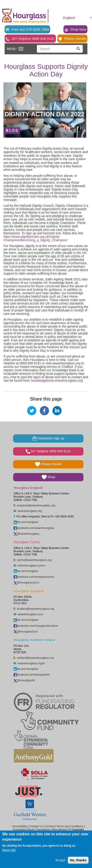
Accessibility (19, 826)
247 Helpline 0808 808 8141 (30, 39)
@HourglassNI (24, 680)
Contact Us (36, 826)
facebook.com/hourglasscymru (34, 577)
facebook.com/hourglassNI (32, 675)
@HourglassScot (26, 632)
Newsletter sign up (48, 438)
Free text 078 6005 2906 (27, 29)
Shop (48, 477)
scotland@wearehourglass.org (35, 609)
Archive (50, 826)
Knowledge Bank (23, 830)
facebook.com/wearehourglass (34, 528)
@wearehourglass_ (27, 534)
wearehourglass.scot (30, 614)
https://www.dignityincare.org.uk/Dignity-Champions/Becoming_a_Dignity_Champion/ (36, 238)
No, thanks (78, 860)
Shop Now (75, 29)
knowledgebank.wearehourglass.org (57, 380)
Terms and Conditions (70, 826)
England (69, 18)
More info (9, 850)
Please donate (72, 39)
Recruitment (59, 830)
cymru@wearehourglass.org (34, 560)
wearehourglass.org (30, 511)
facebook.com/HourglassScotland (36, 626)
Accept (60, 860)
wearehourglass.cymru (31, 566)
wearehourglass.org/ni (31, 663)
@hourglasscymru (26, 583)
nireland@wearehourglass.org (35, 658)
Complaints (43, 830)
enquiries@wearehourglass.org (36, 505)
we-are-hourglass (26, 522)
